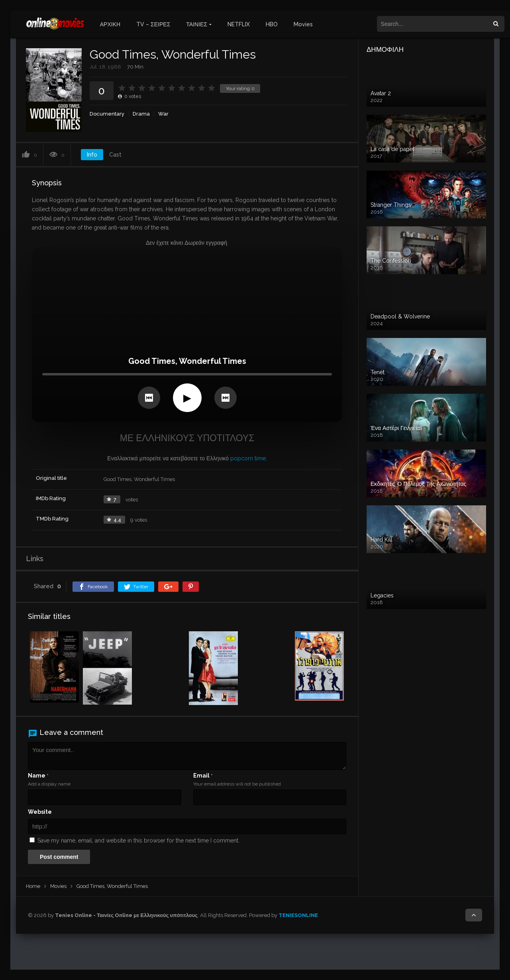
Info (92, 155)
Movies (303, 24)
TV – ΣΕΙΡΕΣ (153, 24)
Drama (141, 114)
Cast (115, 155)
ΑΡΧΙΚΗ (110, 24)
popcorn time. (249, 458)
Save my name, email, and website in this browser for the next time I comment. (138, 841)
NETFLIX (239, 24)
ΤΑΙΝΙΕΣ (197, 24)
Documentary (107, 114)
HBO (272, 24)
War (163, 114)
